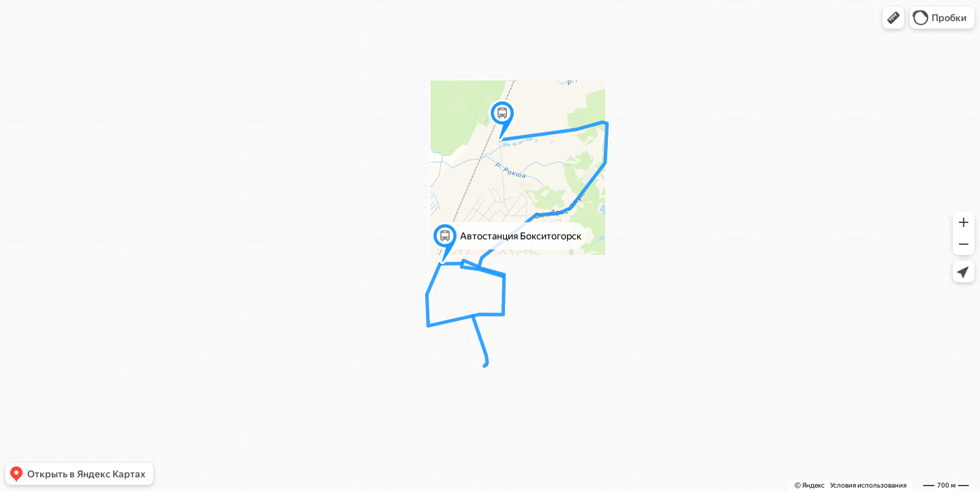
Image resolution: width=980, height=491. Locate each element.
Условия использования (868, 485)
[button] (893, 18)
